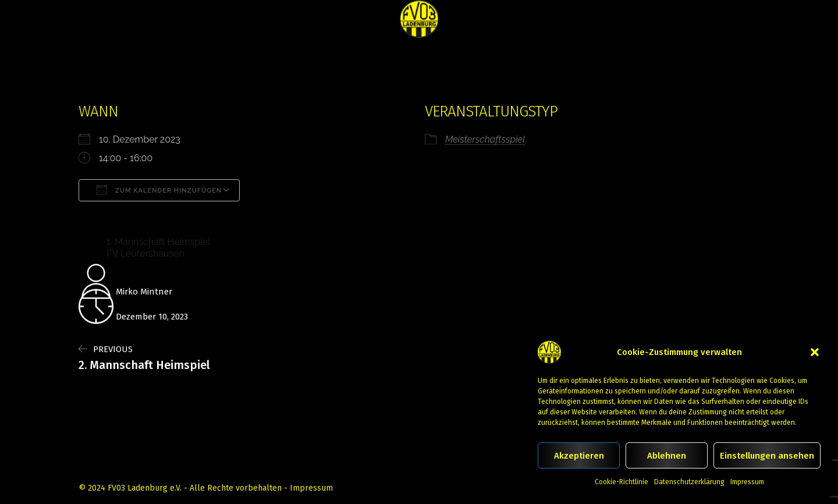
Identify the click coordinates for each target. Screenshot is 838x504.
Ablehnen (667, 456)
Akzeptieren (579, 456)
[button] (815, 352)
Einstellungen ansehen (767, 456)
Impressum (747, 482)
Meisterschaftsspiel (485, 139)
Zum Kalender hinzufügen (159, 190)
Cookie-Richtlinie (622, 482)
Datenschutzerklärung (689, 482)
